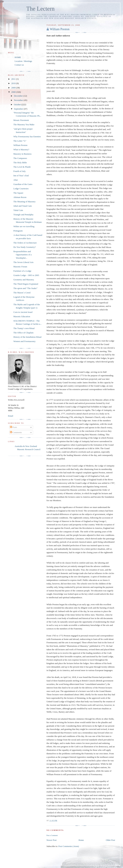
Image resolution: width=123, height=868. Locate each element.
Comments (16, 432)
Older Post (110, 840)
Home (81, 840)
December (19, 96)
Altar (16, 180)
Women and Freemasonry (24, 341)
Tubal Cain (18, 210)
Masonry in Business (22, 154)
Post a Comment (52, 835)
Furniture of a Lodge (22, 271)
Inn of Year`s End (21, 176)
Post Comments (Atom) (69, 846)
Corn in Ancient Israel (23, 312)
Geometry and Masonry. (24, 280)
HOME (18, 57)
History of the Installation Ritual (27, 337)
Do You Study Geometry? (24, 247)
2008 (14, 92)
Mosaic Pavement (21, 120)
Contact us (19, 65)
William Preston (60, 29)
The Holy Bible (20, 163)
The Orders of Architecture (25, 243)
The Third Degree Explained (26, 284)
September (19, 109)
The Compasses (20, 158)
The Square (18, 193)
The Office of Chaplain (23, 333)
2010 (14, 83)
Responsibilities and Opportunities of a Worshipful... (22, 255)
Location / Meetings (23, 61)
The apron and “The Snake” (25, 288)
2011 (14, 79)
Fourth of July (19, 171)
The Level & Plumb (22, 167)
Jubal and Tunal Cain (22, 206)
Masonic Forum (20, 267)
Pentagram (18, 231)
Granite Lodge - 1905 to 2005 (26, 275)
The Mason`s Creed (22, 293)
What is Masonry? (21, 150)
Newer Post (52, 840)
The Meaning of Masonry (24, 202)
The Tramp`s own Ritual (24, 328)
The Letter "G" (20, 141)
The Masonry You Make (24, 124)
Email (11, 416)
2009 (14, 88)
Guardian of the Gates (23, 184)
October (18, 104)
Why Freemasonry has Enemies (27, 136)
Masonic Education (22, 316)
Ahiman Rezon (20, 197)
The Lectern (40, 9)
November (19, 100)
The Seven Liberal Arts (23, 262)
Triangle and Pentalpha (23, 215)
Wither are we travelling (24, 226)
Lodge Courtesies (21, 189)
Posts (14, 427)
